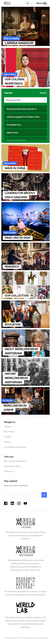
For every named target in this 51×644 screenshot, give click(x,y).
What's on (9, 471)
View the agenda (43, 93)
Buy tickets (9, 432)
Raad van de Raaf (12, 466)
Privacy (8, 442)
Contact (8, 427)
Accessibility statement (15, 447)
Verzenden (44, 495)
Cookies (8, 437)
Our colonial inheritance (15, 461)
